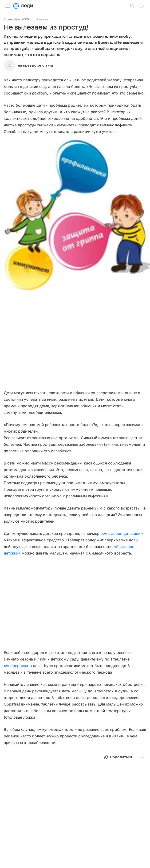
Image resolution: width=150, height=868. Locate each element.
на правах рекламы (35, 65)
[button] (75, 216)
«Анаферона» (16, 666)
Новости (42, 19)
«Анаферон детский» (121, 533)
